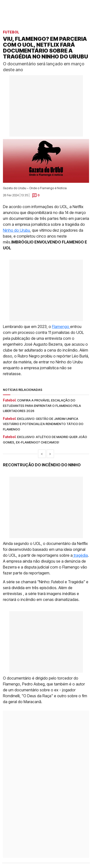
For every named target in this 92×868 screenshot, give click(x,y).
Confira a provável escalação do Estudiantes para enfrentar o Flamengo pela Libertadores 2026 (42, 406)
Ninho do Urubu (16, 230)
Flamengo (61, 327)
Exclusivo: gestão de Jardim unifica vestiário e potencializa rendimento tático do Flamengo (43, 424)
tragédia (80, 555)
